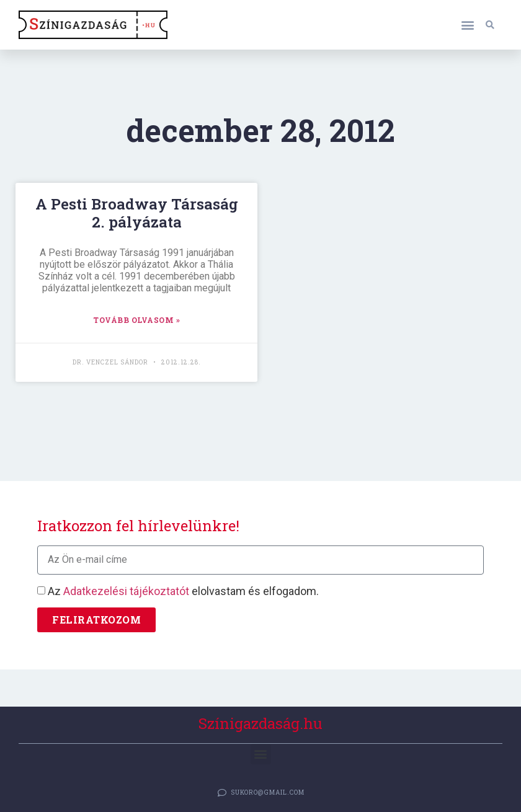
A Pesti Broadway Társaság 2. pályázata (137, 213)
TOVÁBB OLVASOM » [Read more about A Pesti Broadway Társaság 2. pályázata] (136, 320)
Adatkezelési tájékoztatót (126, 591)
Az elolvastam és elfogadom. (183, 591)
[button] (467, 25)
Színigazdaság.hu (260, 723)
